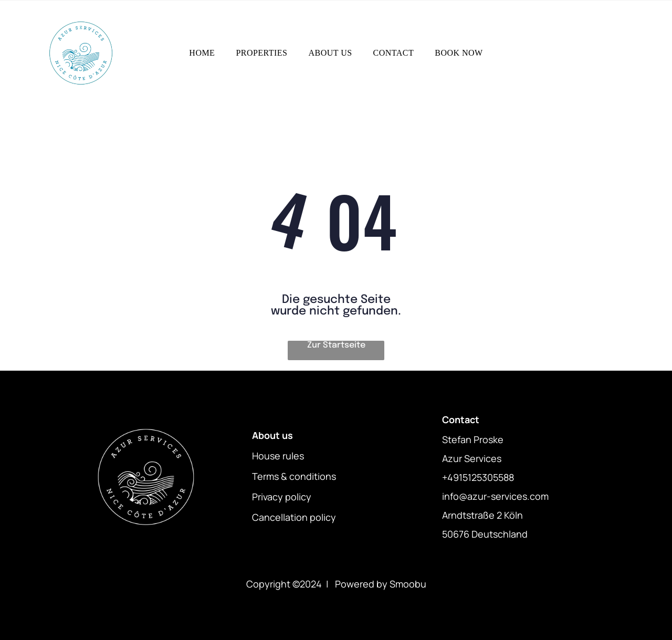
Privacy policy (282, 497)
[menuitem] (202, 53)
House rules (278, 456)
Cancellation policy (294, 517)
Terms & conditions (294, 476)
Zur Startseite (336, 345)
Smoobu (408, 584)
